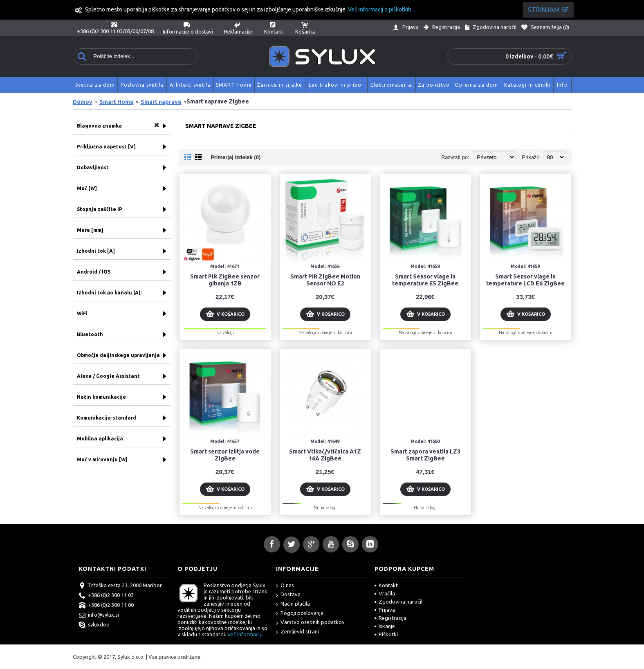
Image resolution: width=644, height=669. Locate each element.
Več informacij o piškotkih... (381, 9)
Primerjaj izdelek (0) (236, 157)
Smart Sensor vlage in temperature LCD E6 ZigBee (525, 280)
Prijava (385, 610)
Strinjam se (548, 10)
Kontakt (386, 585)
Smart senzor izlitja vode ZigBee (225, 455)
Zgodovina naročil (398, 602)
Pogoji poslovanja (300, 614)
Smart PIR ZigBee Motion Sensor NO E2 (325, 280)
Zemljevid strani (297, 632)
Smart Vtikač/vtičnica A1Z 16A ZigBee (325, 455)
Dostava (288, 595)
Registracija (390, 618)
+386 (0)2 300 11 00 (106, 606)
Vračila (385, 593)
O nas (285, 586)
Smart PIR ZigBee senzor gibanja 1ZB (225, 280)
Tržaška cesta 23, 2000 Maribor (120, 586)
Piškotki (386, 634)
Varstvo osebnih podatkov (310, 623)
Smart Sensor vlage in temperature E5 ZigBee (425, 280)
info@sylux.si (99, 615)
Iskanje (385, 626)
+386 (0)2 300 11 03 (106, 596)
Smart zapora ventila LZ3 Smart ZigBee (425, 455)
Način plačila (293, 604)
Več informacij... (246, 634)
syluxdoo (94, 625)
